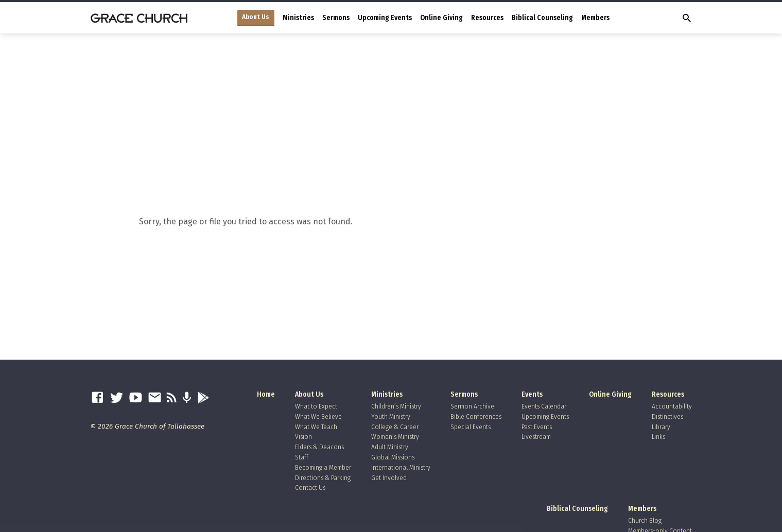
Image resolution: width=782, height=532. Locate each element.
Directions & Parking (323, 478)
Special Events (471, 427)
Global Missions (393, 457)
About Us (256, 17)
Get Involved (389, 478)
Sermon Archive (472, 406)
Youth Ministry (391, 416)
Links (658, 437)
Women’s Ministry (395, 437)
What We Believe (318, 416)
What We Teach (316, 427)
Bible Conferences (476, 416)
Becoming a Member (323, 467)
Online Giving (441, 18)
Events (532, 394)
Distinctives (667, 416)
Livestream (536, 437)
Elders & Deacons (319, 447)
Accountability (672, 406)
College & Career (395, 427)
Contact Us (310, 487)
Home (266, 394)
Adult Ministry (390, 447)
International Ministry (401, 467)
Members (595, 18)
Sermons (336, 18)
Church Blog (645, 520)
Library (661, 427)
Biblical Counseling (542, 18)
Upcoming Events (385, 18)
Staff (302, 457)
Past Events (537, 427)
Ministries (298, 18)
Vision (303, 437)
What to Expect (316, 406)
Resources (487, 18)
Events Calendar (544, 406)
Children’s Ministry (396, 406)
